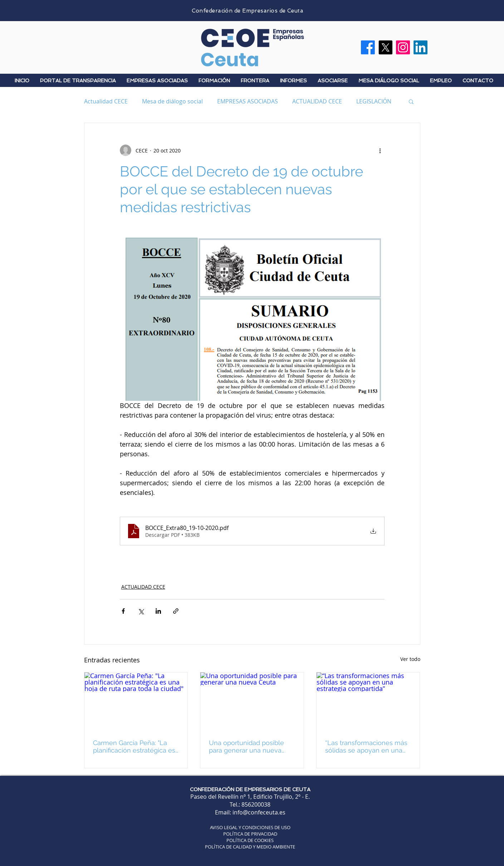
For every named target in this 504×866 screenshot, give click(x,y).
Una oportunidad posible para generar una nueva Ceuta (246, 746)
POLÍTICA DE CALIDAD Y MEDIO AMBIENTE (250, 847)
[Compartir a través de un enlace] (176, 611)
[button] (411, 101)
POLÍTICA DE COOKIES (250, 840)
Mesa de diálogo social (172, 101)
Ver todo (410, 659)
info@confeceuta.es (259, 812)
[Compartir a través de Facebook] (123, 611)
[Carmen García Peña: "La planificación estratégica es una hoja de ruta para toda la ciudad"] (136, 701)
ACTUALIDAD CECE (317, 101)
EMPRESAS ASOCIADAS (248, 101)
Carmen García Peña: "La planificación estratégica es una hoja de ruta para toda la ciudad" (134, 746)
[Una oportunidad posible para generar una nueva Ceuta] (252, 701)
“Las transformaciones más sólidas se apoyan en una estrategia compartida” (366, 746)
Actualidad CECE (106, 101)
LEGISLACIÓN (374, 101)
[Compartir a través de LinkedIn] (158, 611)
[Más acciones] (380, 150)
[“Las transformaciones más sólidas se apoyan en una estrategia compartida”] (368, 701)
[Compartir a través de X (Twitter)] (141, 611)
